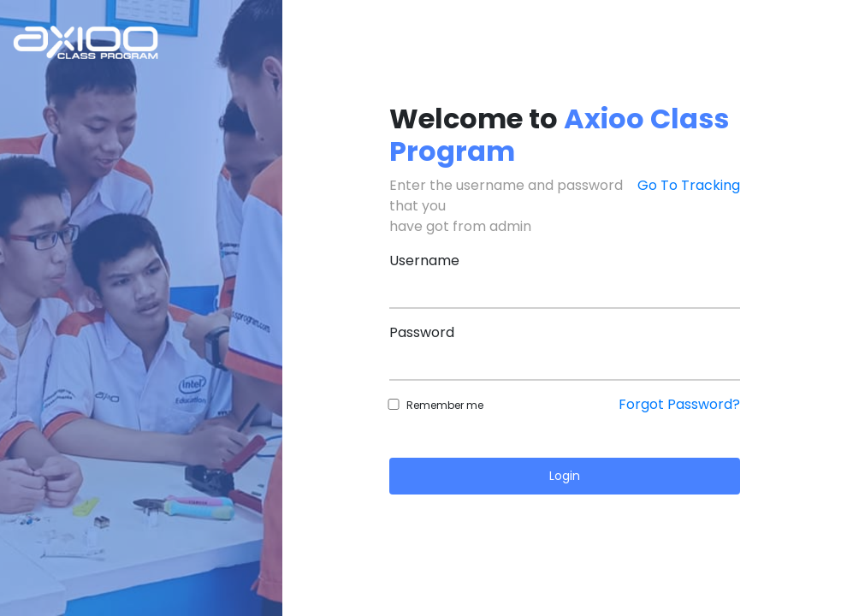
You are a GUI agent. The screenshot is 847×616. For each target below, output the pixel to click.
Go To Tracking (689, 185)
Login (565, 476)
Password (422, 332)
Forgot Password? (679, 404)
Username (424, 261)
